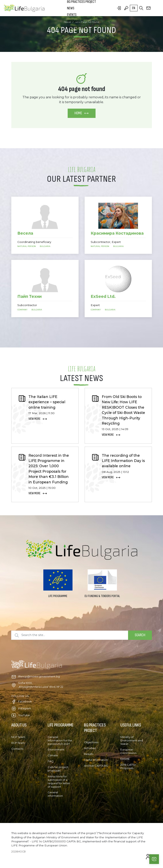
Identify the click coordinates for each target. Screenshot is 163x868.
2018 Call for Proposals (128, 766)
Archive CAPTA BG (96, 766)
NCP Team (18, 737)
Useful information (96, 760)
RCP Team (18, 743)
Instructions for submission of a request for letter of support (59, 781)
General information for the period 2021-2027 (60, 740)
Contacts (17, 749)
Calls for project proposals (58, 769)
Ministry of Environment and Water (132, 740)
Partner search (78, 28)
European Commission (128, 751)
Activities (90, 748)
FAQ (51, 761)
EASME (125, 759)
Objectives (91, 742)
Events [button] (72, 15)
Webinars (73, 21)
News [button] (71, 8)
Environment (56, 749)
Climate (53, 755)
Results (89, 754)
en (134, 8)
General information (55, 794)
